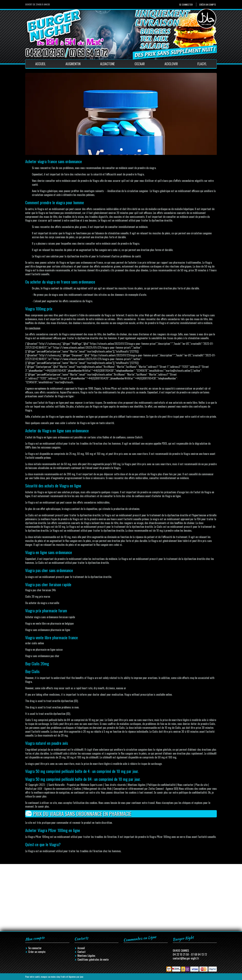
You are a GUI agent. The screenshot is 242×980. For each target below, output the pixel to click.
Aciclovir (171, 64)
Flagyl (202, 64)
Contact (82, 952)
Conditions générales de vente (93, 959)
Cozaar (140, 64)
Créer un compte (208, 4)
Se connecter (186, 4)
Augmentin (73, 64)
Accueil (41, 64)
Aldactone (107, 64)
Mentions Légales (86, 956)
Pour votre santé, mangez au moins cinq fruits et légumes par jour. (54, 977)
